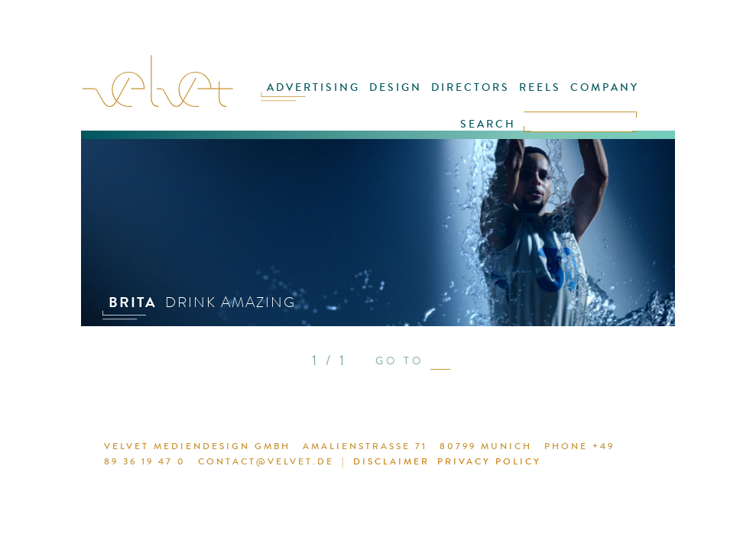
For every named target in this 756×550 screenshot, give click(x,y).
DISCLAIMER (391, 461)
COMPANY (605, 87)
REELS (540, 87)
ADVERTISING (313, 87)
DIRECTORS (470, 87)
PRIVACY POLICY (489, 461)
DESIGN (396, 87)
